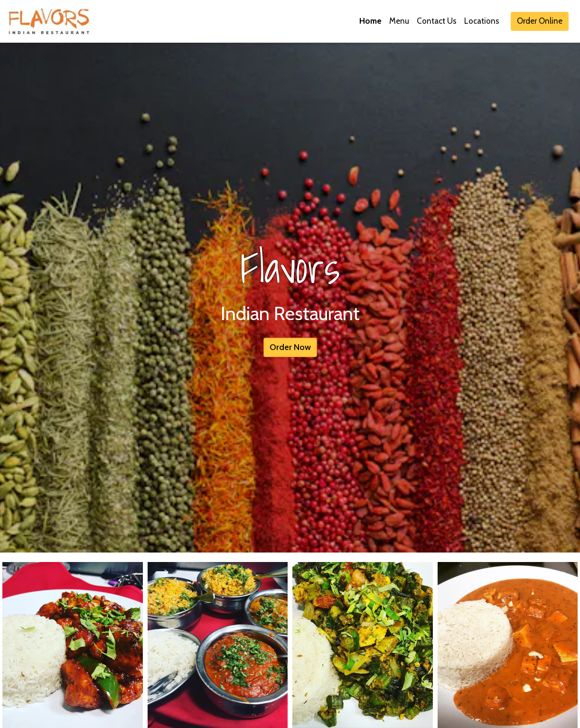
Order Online (540, 21)
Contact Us (437, 21)
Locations (482, 21)
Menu (399, 21)
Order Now (290, 347)
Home (370, 21)
